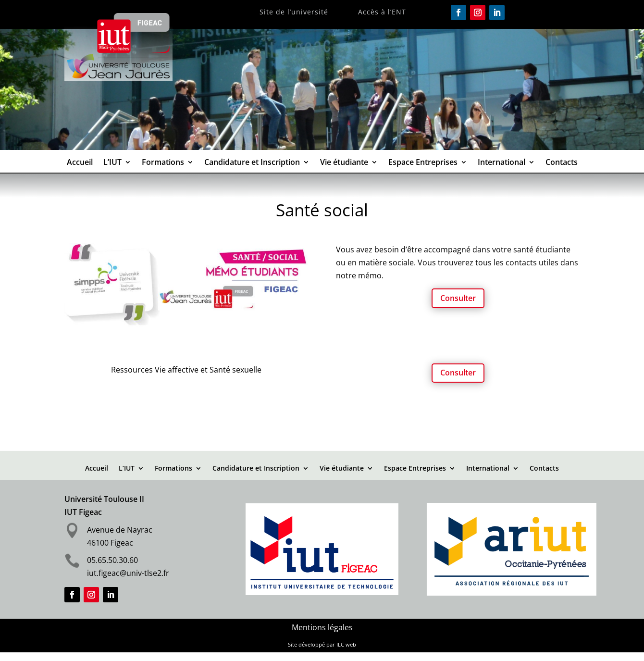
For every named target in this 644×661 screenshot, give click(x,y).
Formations (163, 163)
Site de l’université (294, 12)
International (502, 163)
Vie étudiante (344, 163)
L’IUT (112, 163)
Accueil (80, 163)
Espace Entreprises (423, 163)
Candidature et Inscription (252, 163)
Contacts (562, 163)
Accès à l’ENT (382, 12)
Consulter (458, 298)
